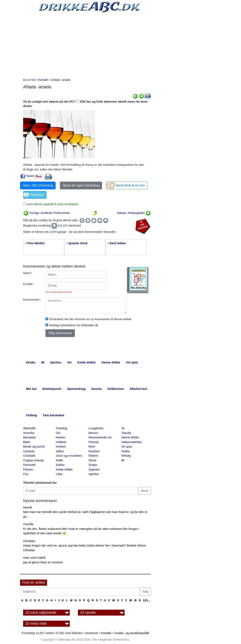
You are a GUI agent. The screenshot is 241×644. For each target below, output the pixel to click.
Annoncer (92, 633)
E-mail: (29, 284)
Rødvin (94, 456)
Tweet (30, 176)
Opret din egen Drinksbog (81, 185)
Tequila (126, 433)
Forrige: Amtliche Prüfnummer (47, 213)
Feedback (37, 195)
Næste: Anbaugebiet (134, 213)
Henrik (27, 507)
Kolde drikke (64, 469)
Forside (43, 80)
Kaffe (59, 460)
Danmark (29, 465)
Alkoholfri (29, 428)
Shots (93, 460)
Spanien (94, 469)
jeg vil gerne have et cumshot (43, 562)
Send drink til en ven (130, 185)
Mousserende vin (100, 437)
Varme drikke (130, 437)
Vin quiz (127, 446)
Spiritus (94, 474)
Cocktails (29, 456)
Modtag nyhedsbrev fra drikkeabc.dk (74, 325)
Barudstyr (30, 437)
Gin (58, 433)
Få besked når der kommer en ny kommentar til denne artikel (90, 319)
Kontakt (106, 633)
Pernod (94, 442)
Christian (29, 541)
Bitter (27, 442)
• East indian (117, 243)
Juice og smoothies (69, 456)
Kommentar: (32, 300)
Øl (123, 460)
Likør (59, 474)
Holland (61, 442)
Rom (92, 446)
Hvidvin (61, 446)
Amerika (29, 433)
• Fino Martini (35, 243)
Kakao (60, 465)
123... (146, 600)
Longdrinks (96, 428)
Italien (60, 451)
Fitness (28, 469)
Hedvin (61, 437)
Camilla (28, 524)
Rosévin (94, 451)
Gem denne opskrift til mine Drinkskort (52, 204)
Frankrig (61, 428)
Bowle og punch (34, 446)
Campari (29, 451)
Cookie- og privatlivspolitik (132, 633)
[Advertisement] (87, 45)
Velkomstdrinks (132, 442)
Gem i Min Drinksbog (38, 185)
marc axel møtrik (34, 558)
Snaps (93, 465)
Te (123, 428)
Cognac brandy (33, 460)
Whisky (126, 456)
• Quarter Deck (77, 243)
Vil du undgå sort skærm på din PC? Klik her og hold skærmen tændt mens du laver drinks (86, 104)
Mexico (94, 433)
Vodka (126, 451)
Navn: (28, 273)
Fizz (26, 474)
